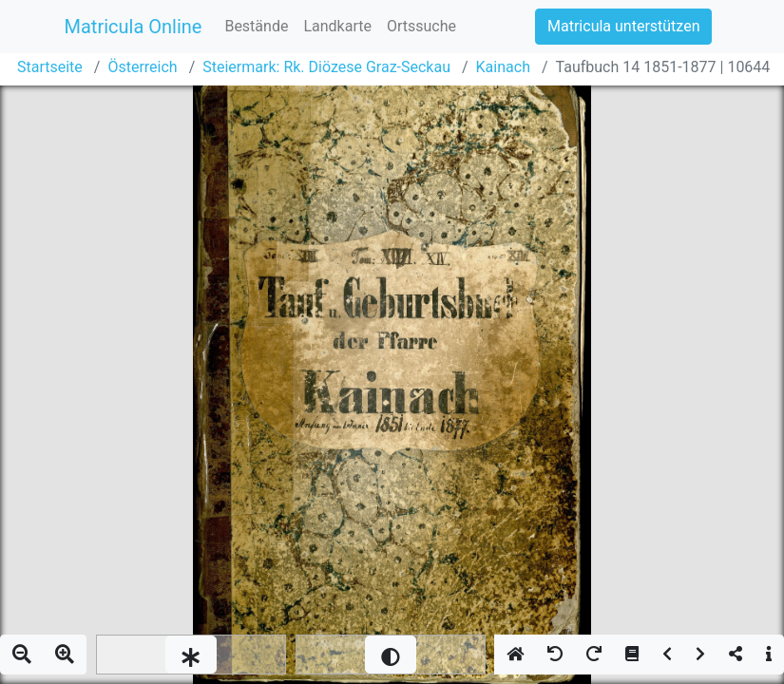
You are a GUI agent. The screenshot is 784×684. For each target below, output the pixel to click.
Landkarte (337, 26)
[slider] (191, 655)
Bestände (256, 26)
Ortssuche (421, 26)
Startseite (50, 67)
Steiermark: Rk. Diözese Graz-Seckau (326, 67)
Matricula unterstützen (623, 26)
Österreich (142, 67)
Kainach (503, 67)
